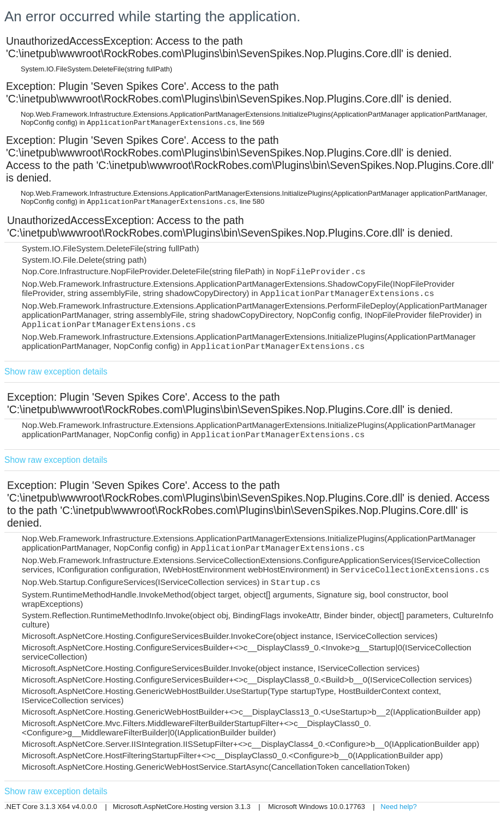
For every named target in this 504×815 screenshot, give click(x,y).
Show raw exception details (56, 372)
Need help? (399, 807)
